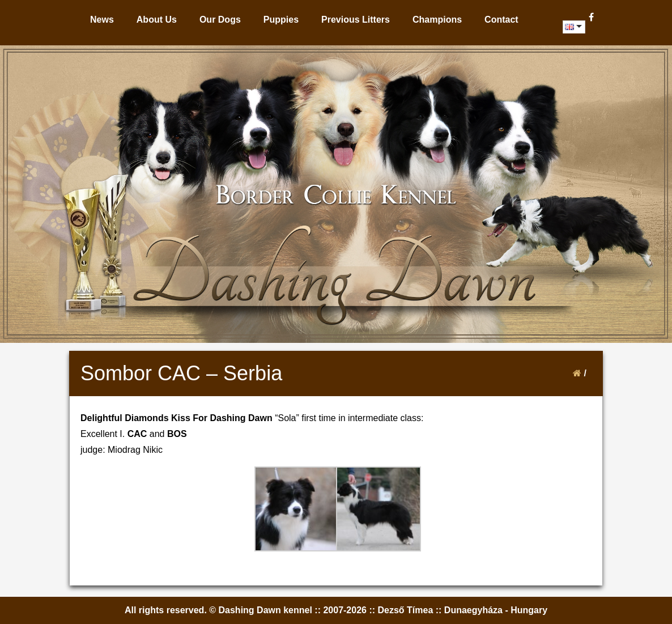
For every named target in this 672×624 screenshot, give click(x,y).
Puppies (281, 20)
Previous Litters (356, 20)
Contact (501, 20)
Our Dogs (220, 20)
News (102, 20)
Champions (437, 20)
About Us (157, 20)
